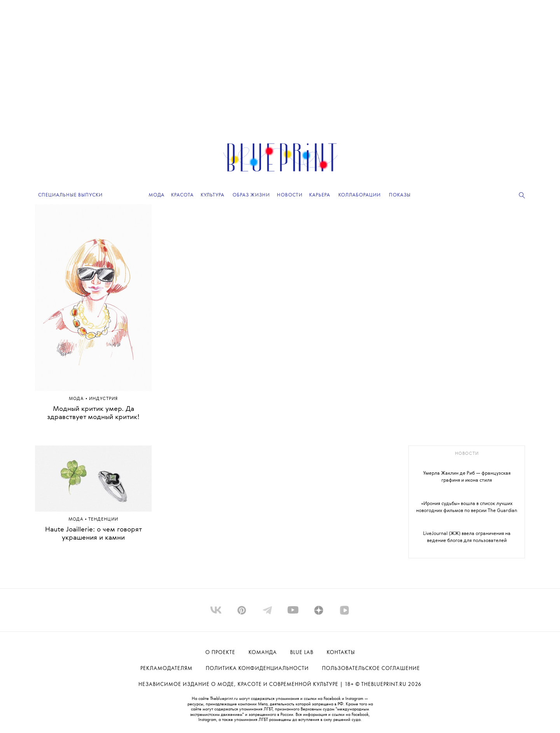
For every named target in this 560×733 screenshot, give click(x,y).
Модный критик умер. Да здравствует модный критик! (93, 413)
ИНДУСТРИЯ (103, 399)
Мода (77, 399)
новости (467, 454)
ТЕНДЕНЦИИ (103, 520)
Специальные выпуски (70, 195)
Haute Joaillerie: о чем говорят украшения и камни (94, 534)
